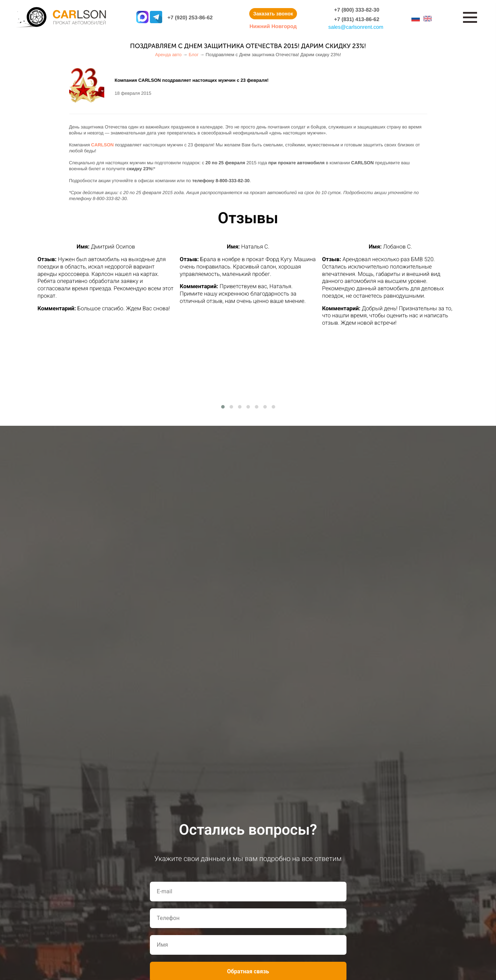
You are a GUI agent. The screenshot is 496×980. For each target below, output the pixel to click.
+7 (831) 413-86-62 (357, 19)
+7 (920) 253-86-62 (190, 18)
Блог (194, 55)
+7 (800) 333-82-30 (357, 10)
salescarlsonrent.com (356, 27)
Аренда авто (168, 55)
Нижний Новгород (273, 27)
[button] (223, 407)
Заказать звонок (273, 14)
